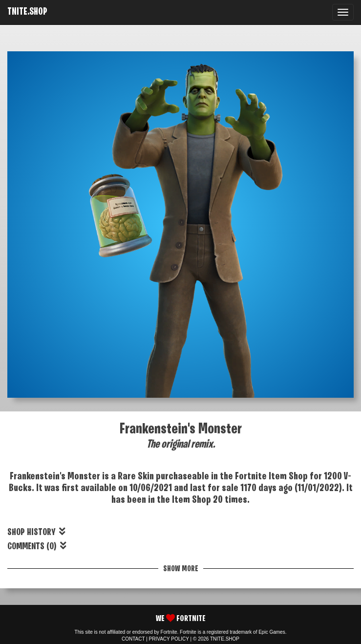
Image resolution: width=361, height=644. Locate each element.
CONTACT (133, 639)
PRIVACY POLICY (169, 639)
